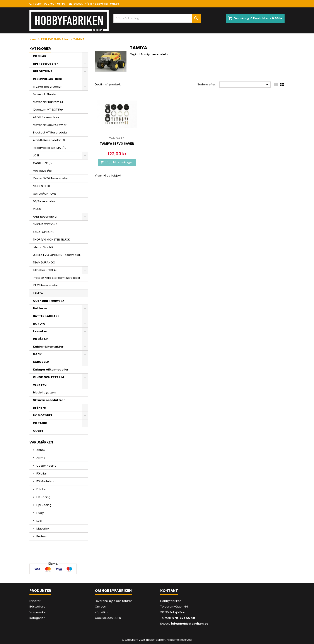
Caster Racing (46, 466)
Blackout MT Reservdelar (50, 132)
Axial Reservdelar (45, 217)
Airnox (40, 450)
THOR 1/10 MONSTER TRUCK (51, 240)
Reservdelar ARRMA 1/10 (50, 148)
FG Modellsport (47, 481)
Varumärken (38, 612)
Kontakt (169, 591)
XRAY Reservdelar (45, 285)
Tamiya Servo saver (117, 144)
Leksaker (40, 331)
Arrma (41, 458)
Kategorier (40, 49)
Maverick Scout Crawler (50, 125)
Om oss (100, 607)
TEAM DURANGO (44, 262)
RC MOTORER (43, 415)
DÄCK (37, 354)
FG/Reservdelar (44, 201)
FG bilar (41, 473)
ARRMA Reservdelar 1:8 (49, 140)
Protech (42, 536)
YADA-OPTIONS (44, 232)
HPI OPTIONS (43, 71)
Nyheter (35, 601)
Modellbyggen (44, 392)
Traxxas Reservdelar (47, 87)
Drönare (39, 408)
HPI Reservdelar (45, 64)
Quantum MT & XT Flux (48, 110)
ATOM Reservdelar (46, 117)
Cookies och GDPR (108, 618)
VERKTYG (40, 385)
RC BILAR (40, 56)
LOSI (36, 155)
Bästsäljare (37, 607)
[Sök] (157, 18)
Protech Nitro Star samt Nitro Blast (56, 278)
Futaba (41, 489)
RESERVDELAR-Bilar (48, 79)
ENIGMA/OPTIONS (45, 224)
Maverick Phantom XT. (48, 102)
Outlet (38, 431)
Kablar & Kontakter (48, 347)
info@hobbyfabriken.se (101, 4)
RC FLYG (39, 324)
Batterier (40, 308)
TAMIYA (38, 293)
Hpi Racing (44, 505)
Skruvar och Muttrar (49, 400)
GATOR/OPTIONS (45, 194)
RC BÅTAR (40, 339)
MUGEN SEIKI (41, 186)
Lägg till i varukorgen (117, 162)
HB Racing (43, 497)
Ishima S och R (43, 247)
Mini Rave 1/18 (42, 171)
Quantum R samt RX (49, 301)
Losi (39, 521)
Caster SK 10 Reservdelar (50, 178)
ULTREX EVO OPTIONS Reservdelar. (57, 255)
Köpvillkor (102, 612)
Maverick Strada (44, 94)
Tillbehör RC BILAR (45, 270)
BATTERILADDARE (46, 316)
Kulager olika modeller (51, 370)
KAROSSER (41, 362)
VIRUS (37, 209)
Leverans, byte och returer (113, 601)
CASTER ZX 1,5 (42, 163)
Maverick (43, 529)
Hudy (40, 513)
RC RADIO (40, 423)
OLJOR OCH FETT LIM (48, 377)
